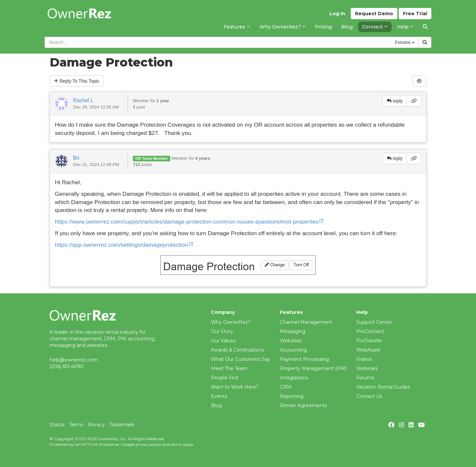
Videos (364, 359)
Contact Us (369, 396)
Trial (415, 14)
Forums (365, 378)
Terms (76, 425)
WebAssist (368, 350)
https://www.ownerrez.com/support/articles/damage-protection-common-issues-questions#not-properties (187, 222)
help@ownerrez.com (74, 360)
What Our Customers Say (240, 359)
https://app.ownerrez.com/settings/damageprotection (121, 245)
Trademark (122, 425)
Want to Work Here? (235, 387)
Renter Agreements (303, 405)
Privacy (96, 425)
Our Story (222, 331)
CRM (286, 387)
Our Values (223, 341)
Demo (374, 14)
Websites (291, 341)
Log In (337, 14)
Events (219, 396)
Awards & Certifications (238, 350)
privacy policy (148, 444)
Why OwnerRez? (231, 322)
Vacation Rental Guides (383, 387)
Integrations (294, 378)
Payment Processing (304, 359)
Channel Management (306, 322)
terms (176, 444)
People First (225, 378)
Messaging (293, 331)
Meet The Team (229, 368)
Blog (216, 405)
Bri (76, 158)
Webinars (367, 368)
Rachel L (83, 100)
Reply (77, 81)
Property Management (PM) (313, 368)
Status (57, 425)
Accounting (293, 350)
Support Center (374, 322)
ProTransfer (369, 341)
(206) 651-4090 (67, 366)
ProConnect (370, 331)
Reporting (292, 396)
